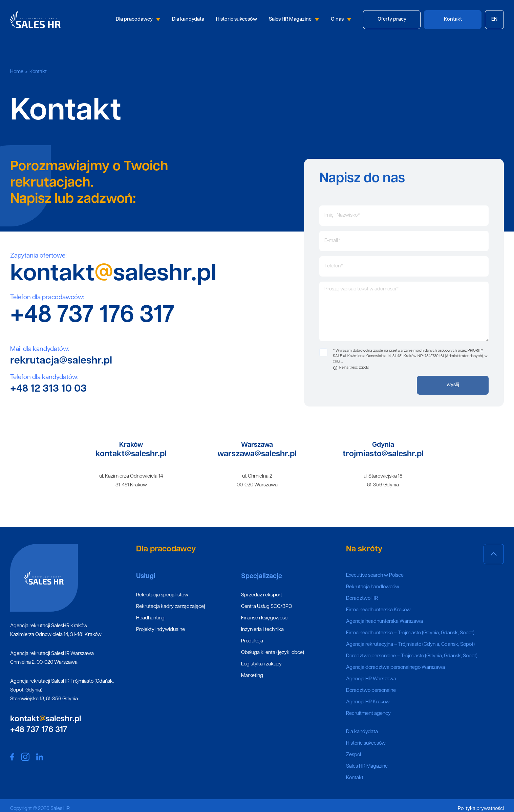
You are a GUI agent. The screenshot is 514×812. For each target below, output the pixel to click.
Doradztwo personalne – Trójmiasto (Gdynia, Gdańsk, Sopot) (412, 656)
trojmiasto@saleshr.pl (383, 454)
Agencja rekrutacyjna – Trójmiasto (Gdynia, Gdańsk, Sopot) (410, 645)
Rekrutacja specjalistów (162, 595)
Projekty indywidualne (160, 630)
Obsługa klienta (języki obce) (273, 653)
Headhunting (150, 618)
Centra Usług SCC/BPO (267, 607)
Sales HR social (12, 757)
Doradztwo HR (362, 599)
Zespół (354, 755)
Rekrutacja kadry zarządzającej (170, 607)
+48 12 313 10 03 (48, 389)
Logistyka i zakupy (261, 664)
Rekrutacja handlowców (373, 587)
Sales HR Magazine (294, 19)
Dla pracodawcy (138, 19)
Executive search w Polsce (375, 576)
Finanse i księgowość (264, 618)
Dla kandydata (188, 19)
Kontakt (355, 778)
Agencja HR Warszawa (371, 679)
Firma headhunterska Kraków (378, 610)
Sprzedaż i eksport (262, 595)
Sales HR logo (35, 20)
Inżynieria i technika (262, 630)
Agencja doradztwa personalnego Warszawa (395, 668)
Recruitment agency (368, 714)
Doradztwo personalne (371, 691)
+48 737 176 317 (92, 316)
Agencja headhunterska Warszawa (384, 622)
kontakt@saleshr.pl (131, 454)
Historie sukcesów (237, 19)
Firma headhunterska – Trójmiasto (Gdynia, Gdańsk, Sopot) (410, 633)
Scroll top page (494, 555)
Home (17, 72)
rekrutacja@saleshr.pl (61, 361)
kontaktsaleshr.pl (113, 275)
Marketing (252, 676)
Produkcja (252, 641)
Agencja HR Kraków (368, 702)
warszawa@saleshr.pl (257, 454)
